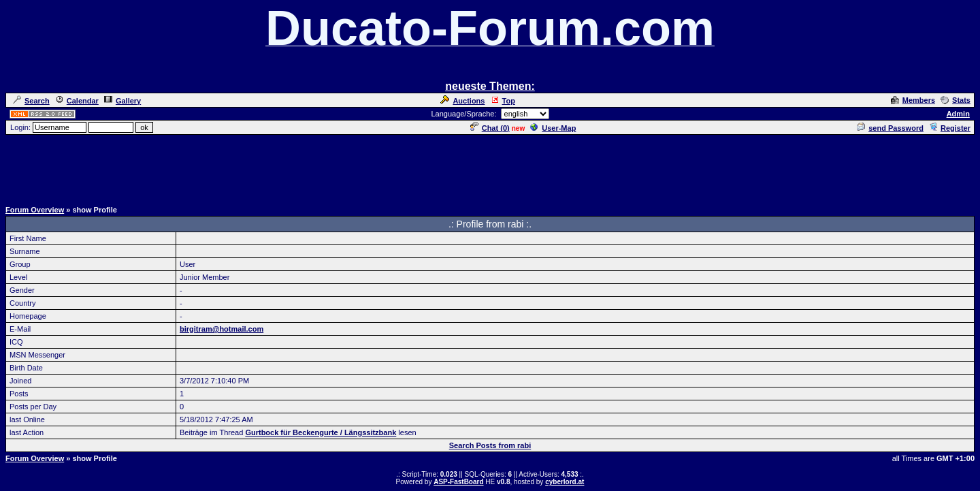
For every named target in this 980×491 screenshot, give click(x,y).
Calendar (77, 101)
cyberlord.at (565, 482)
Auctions (462, 101)
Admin (958, 114)
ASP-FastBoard (458, 482)
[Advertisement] (490, 167)
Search (31, 101)
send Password (890, 128)
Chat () (490, 128)
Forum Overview (35, 210)
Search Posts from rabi (490, 445)
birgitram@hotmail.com (222, 329)
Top (503, 101)
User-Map (553, 128)
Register (950, 128)
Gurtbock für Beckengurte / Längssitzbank (321, 432)
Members (913, 100)
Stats (955, 100)
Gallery (122, 101)
